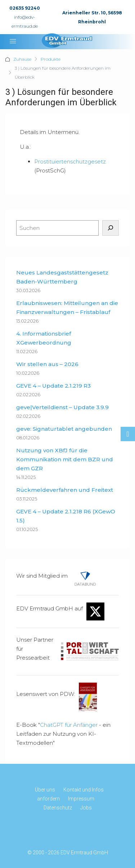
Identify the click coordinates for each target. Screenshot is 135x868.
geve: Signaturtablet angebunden (64, 429)
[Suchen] (111, 228)
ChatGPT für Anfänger (69, 725)
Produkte (51, 59)
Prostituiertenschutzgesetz (70, 161)
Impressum (81, 799)
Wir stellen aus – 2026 (47, 364)
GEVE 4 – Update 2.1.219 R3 (53, 386)
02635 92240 (25, 8)
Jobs (86, 808)
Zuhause (22, 59)
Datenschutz (58, 808)
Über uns (45, 790)
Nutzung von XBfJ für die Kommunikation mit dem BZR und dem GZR (65, 459)
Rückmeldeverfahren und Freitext (65, 490)
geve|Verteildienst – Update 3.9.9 (62, 407)
